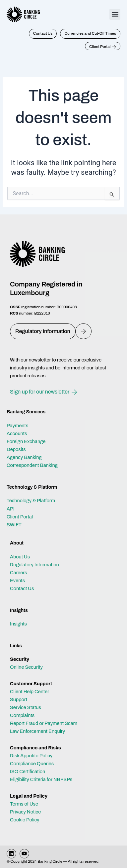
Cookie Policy (25, 820)
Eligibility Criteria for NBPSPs (41, 779)
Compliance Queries (32, 764)
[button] (115, 14)
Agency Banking (24, 457)
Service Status (26, 707)
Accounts (17, 434)
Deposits (16, 449)
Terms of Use (24, 804)
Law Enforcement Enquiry (37, 731)
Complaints (22, 715)
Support (19, 699)
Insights (18, 624)
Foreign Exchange (26, 441)
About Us (20, 557)
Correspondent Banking (32, 465)
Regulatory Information (34, 565)
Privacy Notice (25, 812)
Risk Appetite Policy (31, 756)
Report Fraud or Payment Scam (44, 723)
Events (17, 581)
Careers (19, 573)
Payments (17, 426)
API (11, 509)
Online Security (26, 667)
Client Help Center (30, 692)
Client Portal (20, 517)
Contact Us (22, 588)
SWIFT (14, 525)
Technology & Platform (31, 501)
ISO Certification (28, 772)
